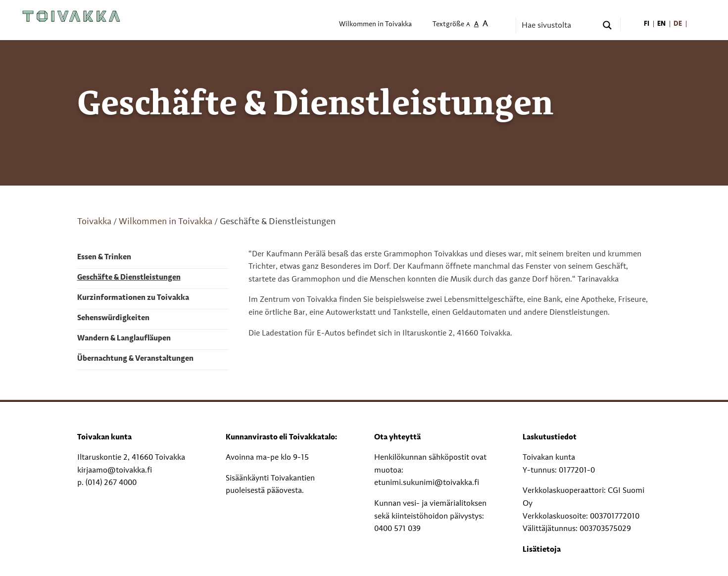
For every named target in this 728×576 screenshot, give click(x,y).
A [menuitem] (468, 25)
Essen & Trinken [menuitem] (104, 257)
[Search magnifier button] (607, 25)
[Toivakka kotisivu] (71, 16)
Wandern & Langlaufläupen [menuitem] (124, 338)
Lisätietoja (542, 550)
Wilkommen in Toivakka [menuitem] (375, 24)
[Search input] (558, 25)
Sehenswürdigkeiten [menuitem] (113, 318)
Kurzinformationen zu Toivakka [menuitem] (133, 298)
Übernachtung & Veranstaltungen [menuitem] (135, 359)
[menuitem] (647, 24)
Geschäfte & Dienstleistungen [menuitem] (129, 278)
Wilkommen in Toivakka (166, 222)
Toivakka (94, 222)
